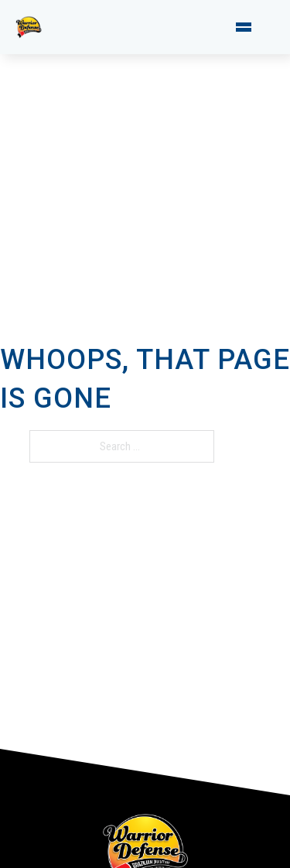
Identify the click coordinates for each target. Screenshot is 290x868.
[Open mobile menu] (244, 27)
